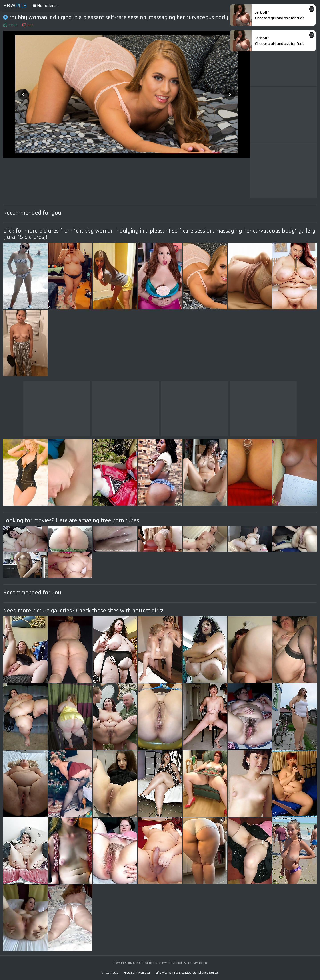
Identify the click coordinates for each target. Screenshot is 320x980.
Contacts (110, 972)
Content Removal (137, 972)
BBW (15, 6)
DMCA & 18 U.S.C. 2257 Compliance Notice (187, 972)
